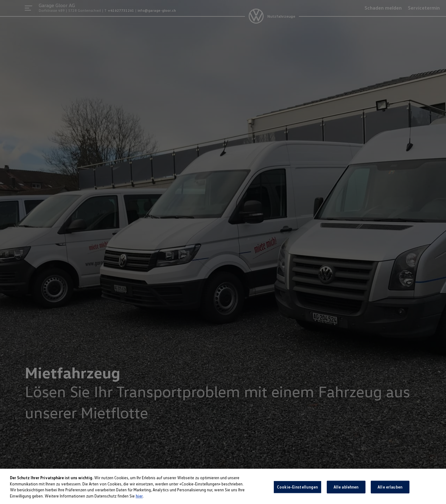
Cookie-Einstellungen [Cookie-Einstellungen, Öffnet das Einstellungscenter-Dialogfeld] (297, 489)
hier (139, 497)
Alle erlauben (390, 489)
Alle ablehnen (346, 489)
